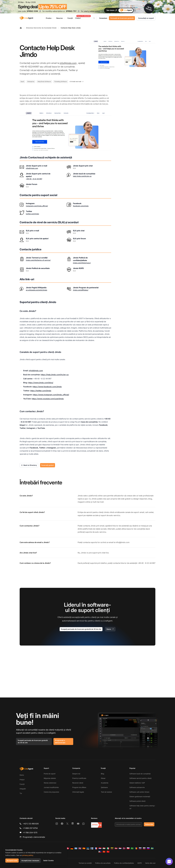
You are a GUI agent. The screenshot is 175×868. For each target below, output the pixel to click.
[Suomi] (92, 848)
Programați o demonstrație (60, 741)
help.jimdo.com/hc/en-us (82, 176)
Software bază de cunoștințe (140, 774)
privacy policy (28, 855)
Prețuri (22, 780)
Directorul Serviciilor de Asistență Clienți (41, 28)
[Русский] (140, 848)
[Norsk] (124, 848)
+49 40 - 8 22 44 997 (34, 179)
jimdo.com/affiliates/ (81, 290)
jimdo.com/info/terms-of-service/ (38, 260)
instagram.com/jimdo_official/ (37, 206)
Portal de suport (50, 774)
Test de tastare (106, 792)
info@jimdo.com (68, 63)
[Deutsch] (72, 848)
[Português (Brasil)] (132, 848)
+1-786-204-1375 (30, 833)
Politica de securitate (103, 863)
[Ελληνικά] (76, 848)
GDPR (140, 863)
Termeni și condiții (85, 863)
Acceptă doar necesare (30, 860)
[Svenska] (152, 848)
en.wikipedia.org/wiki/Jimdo (36, 290)
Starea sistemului (50, 783)
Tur (21, 793)
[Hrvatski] (100, 848)
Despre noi (76, 774)
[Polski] (128, 848)
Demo (110, 629)
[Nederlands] (120, 848)
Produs (50, 18)
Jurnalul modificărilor (51, 787)
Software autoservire (137, 787)
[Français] (96, 848)
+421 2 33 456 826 (31, 824)
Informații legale (78, 792)
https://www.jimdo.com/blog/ (41, 383)
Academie (105, 783)
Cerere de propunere (51, 792)
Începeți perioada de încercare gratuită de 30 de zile (81, 629)
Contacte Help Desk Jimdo (71, 28)
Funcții (22, 784)
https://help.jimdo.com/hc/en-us (55, 375)
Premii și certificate (79, 778)
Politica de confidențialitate (124, 863)
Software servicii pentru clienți (140, 778)
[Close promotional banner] (172, 3)
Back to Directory (29, 465)
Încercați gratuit (48, 465)
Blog (103, 774)
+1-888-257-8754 (30, 828)
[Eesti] (88, 848)
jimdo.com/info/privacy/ (82, 263)
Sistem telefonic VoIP (137, 783)
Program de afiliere (79, 787)
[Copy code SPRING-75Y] (79, 11)
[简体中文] (108, 852)
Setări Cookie (48, 860)
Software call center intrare (139, 792)
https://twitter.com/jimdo (41, 391)
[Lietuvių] (112, 848)
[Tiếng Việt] (104, 852)
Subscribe (149, 824)
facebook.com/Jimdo (81, 206)
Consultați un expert (146, 18)
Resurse (61, 18)
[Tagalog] (100, 852)
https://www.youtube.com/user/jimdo (48, 399)
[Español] (84, 848)
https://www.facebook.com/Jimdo (47, 387)
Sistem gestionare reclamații (140, 797)
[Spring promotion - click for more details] (87, 7)
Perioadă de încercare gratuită (122, 18)
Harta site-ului (150, 863)
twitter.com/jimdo (32, 214)
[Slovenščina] (148, 848)
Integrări (23, 789)
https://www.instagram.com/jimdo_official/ (51, 395)
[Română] (136, 848)
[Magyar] (104, 848)
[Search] (95, 18)
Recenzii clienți (78, 783)
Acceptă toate (12, 860)
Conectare (103, 18)
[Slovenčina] (144, 848)
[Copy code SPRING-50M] (40, 11)
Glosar (103, 778)
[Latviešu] (116, 848)
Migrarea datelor (50, 778)
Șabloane (104, 787)
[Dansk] (68, 848)
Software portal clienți (137, 801)
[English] (80, 848)
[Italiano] (108, 848)
